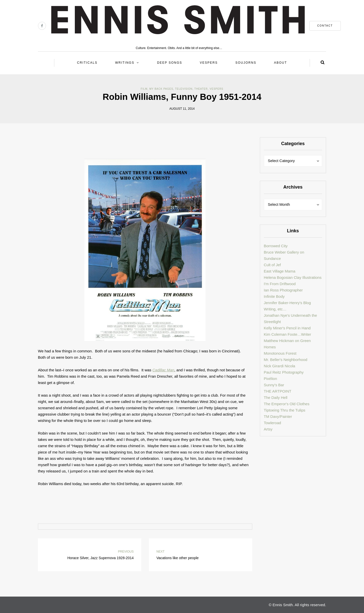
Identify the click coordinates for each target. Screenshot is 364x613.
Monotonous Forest (280, 353)
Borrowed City (276, 246)
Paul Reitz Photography (284, 372)
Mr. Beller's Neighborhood (286, 360)
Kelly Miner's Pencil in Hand (287, 328)
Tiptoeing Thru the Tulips (285, 410)
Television (184, 89)
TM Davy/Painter (278, 416)
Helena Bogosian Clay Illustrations (293, 277)
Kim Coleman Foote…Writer (288, 334)
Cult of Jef (272, 265)
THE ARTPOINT (278, 391)
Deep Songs (169, 63)
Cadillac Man (163, 370)
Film (144, 89)
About (280, 63)
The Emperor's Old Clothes (287, 404)
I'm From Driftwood (280, 284)
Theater (201, 89)
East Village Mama (280, 271)
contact (325, 26)
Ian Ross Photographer (283, 290)
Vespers (209, 63)
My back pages (161, 89)
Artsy (268, 429)
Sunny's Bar (274, 385)
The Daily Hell (276, 398)
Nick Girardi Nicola (280, 366)
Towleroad (272, 423)
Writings (125, 63)
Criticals (87, 63)
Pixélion (271, 379)
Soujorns (246, 63)
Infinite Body (274, 296)
